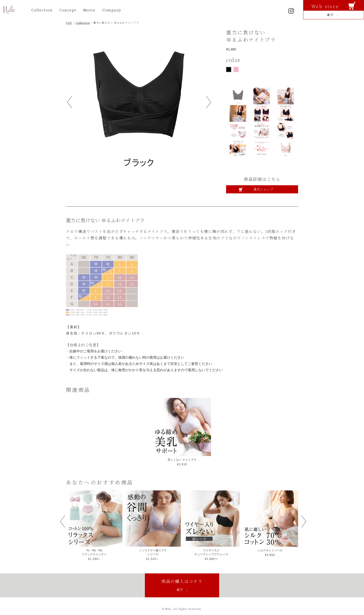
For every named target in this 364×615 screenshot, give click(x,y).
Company (112, 10)
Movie (89, 10)
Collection (42, 10)
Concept (68, 10)
